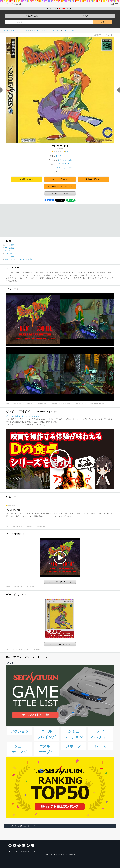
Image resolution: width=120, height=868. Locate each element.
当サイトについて (14, 851)
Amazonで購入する (60, 179)
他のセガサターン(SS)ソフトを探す (19, 259)
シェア (49, 200)
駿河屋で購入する (27, 179)
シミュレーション (73, 734)
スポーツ (73, 746)
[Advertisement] (60, 221)
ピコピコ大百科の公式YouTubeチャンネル (22, 416)
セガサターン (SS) (63, 156)
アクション (19, 731)
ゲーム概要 (9, 245)
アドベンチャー (100, 734)
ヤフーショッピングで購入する (60, 187)
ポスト (60, 200)
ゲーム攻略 (9, 256)
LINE (71, 200)
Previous (1, 90)
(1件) (67, 151)
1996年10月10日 (64, 164)
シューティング (19, 749)
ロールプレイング (46, 734)
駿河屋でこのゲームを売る (60, 193)
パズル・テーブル (47, 749)
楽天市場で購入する (93, 179)
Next (119, 90)
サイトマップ (32, 851)
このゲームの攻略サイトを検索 (60, 644)
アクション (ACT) (65, 160)
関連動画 (9, 253)
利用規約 (24, 851)
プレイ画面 (9, 248)
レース (100, 746)
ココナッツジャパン (65, 168)
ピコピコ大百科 (12, 4)
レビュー (9, 251)
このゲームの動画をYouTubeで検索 (60, 582)
